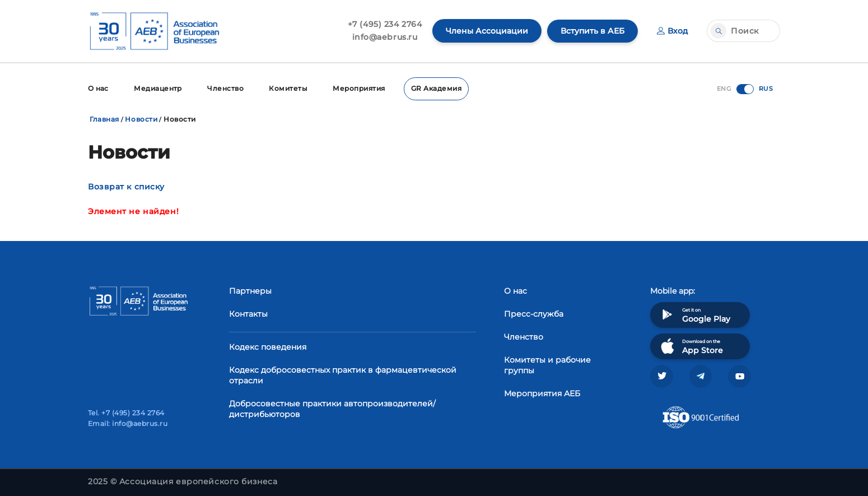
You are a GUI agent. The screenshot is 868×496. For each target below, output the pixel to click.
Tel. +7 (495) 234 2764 (126, 413)
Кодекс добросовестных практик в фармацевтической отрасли (343, 375)
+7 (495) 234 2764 (385, 24)
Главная (104, 119)
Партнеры (250, 290)
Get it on (694, 314)
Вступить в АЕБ (592, 31)
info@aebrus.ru (385, 37)
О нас (98, 88)
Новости (141, 119)
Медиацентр (158, 88)
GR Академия (438, 88)
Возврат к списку (126, 186)
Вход (672, 31)
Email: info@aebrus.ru (128, 423)
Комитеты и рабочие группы (547, 365)
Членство (227, 88)
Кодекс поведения (268, 346)
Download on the (691, 346)
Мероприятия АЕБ (542, 393)
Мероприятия (361, 88)
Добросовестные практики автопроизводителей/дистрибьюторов (332, 408)
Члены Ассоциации (487, 31)
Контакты (248, 313)
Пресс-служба (534, 313)
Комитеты (290, 88)
